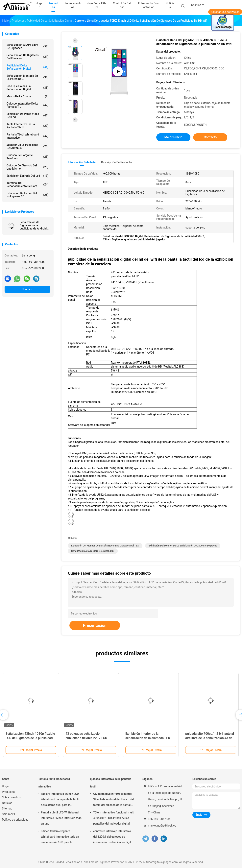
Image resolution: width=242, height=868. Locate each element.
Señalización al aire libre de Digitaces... (27, 46)
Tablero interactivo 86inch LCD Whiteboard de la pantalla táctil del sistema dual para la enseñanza (60, 800)
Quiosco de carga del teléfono (27, 157)
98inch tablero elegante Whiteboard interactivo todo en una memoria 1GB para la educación (60, 837)
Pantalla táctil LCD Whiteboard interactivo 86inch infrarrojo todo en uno (61, 818)
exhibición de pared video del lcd (27, 115)
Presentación (95, 625)
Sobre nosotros (11, 797)
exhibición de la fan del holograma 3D (27, 195)
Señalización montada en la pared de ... (27, 77)
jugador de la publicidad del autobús (27, 146)
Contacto (27, 289)
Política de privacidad (15, 820)
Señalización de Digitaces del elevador (27, 57)
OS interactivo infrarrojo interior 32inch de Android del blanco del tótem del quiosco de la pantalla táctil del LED (113, 800)
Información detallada (82, 162)
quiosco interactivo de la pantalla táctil (111, 783)
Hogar (6, 786)
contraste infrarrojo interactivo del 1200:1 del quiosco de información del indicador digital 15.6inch (113, 837)
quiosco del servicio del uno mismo (27, 167)
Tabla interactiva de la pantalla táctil (27, 126)
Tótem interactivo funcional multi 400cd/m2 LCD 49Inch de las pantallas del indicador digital (114, 818)
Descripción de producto (116, 162)
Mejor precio (173, 137)
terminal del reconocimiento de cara (27, 184)
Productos (8, 792)
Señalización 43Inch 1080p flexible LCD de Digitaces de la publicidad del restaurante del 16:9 (30, 738)
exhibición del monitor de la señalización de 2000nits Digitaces (183, 546)
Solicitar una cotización (225, 12)
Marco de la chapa (27, 96)
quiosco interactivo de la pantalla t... (27, 105)
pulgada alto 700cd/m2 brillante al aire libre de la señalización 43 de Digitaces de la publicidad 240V (210, 738)
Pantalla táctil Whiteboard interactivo (27, 136)
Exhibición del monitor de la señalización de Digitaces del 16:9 (105, 546)
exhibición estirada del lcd (27, 176)
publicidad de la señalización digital (27, 67)
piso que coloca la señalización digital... (27, 88)
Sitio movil (8, 814)
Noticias (7, 803)
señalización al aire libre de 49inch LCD (93, 551)
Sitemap (7, 808)
